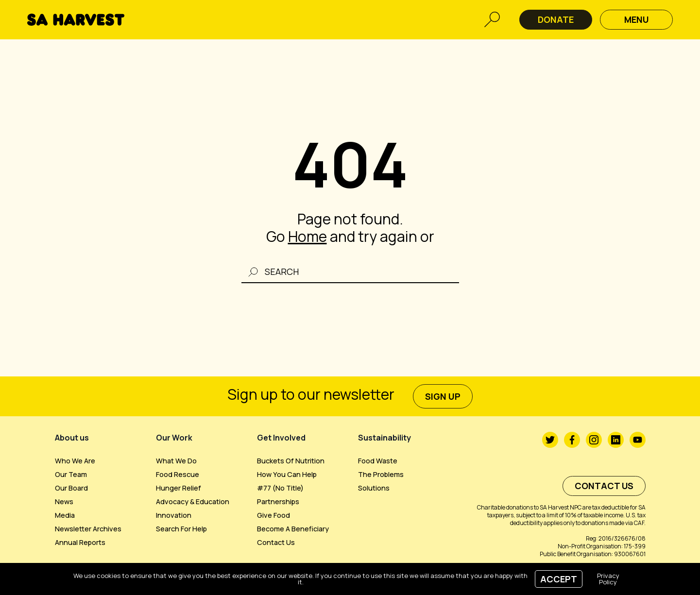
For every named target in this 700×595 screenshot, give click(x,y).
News (64, 501)
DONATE (556, 19)
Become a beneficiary (293, 529)
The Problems (381, 474)
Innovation (174, 515)
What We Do (176, 461)
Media (65, 515)
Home (307, 236)
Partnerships (278, 501)
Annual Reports (80, 542)
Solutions (374, 488)
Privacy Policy (608, 579)
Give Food (273, 515)
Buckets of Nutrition (291, 461)
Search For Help (181, 529)
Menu (637, 19)
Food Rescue (178, 474)
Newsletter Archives (88, 529)
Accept (559, 579)
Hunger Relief (179, 488)
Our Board (71, 488)
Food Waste (378, 461)
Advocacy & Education (193, 501)
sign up (443, 396)
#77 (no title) (280, 488)
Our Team (71, 474)
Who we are (75, 461)
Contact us (276, 542)
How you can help (287, 474)
